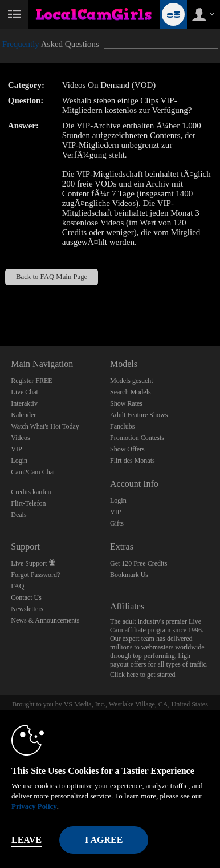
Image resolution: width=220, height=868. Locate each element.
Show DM (0, 303)
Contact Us (26, 597)
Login (19, 461)
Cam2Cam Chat (33, 472)
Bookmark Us (129, 575)
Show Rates (126, 403)
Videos (20, 438)
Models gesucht (132, 381)
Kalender (23, 415)
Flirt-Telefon (28, 503)
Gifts (117, 523)
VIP (16, 449)
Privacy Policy (34, 806)
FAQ (17, 586)
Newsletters (27, 609)
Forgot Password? (35, 575)
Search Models (131, 392)
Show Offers (127, 449)
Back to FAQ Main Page (52, 277)
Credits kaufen (31, 492)
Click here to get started (143, 675)
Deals (19, 515)
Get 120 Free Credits (138, 563)
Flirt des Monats (133, 461)
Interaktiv (24, 403)
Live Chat (25, 392)
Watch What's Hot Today (45, 426)
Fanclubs (122, 426)
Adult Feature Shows (139, 415)
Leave (27, 840)
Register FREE (31, 381)
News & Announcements (45, 620)
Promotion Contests (137, 438)
